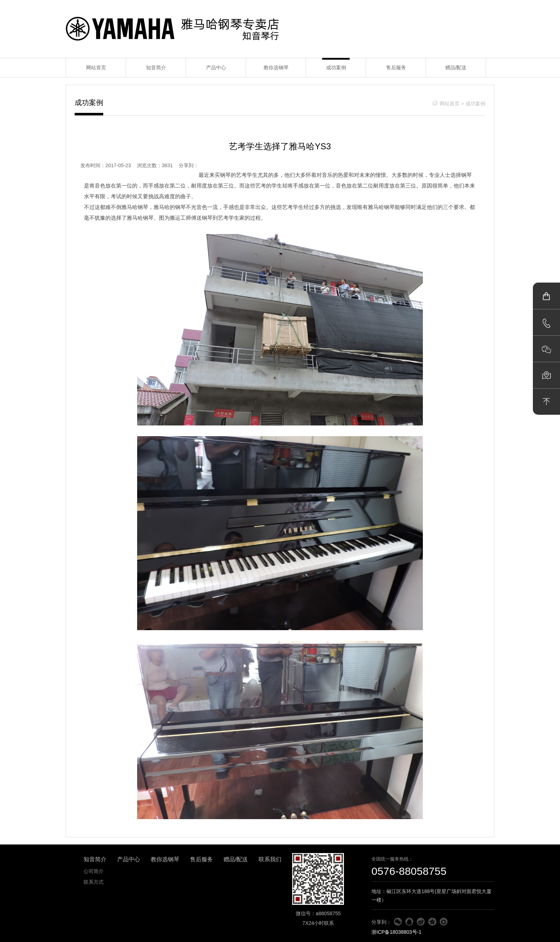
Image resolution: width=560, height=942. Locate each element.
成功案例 (336, 68)
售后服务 (396, 68)
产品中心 (216, 68)
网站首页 (96, 68)
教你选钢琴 (276, 68)
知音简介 (156, 68)
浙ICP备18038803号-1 (396, 932)
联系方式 (94, 882)
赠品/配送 (456, 68)
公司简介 (94, 871)
